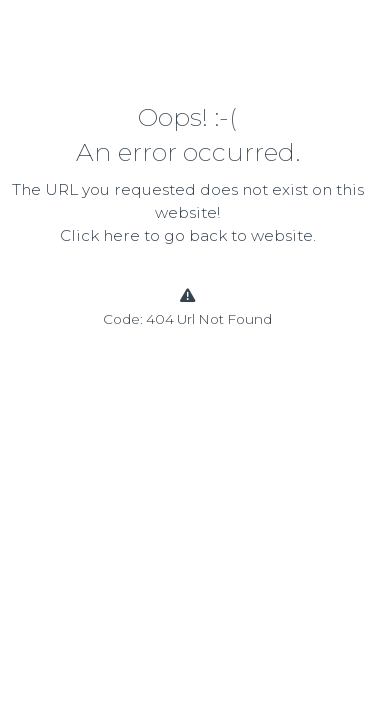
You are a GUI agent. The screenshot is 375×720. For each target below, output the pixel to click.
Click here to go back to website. (188, 235)
